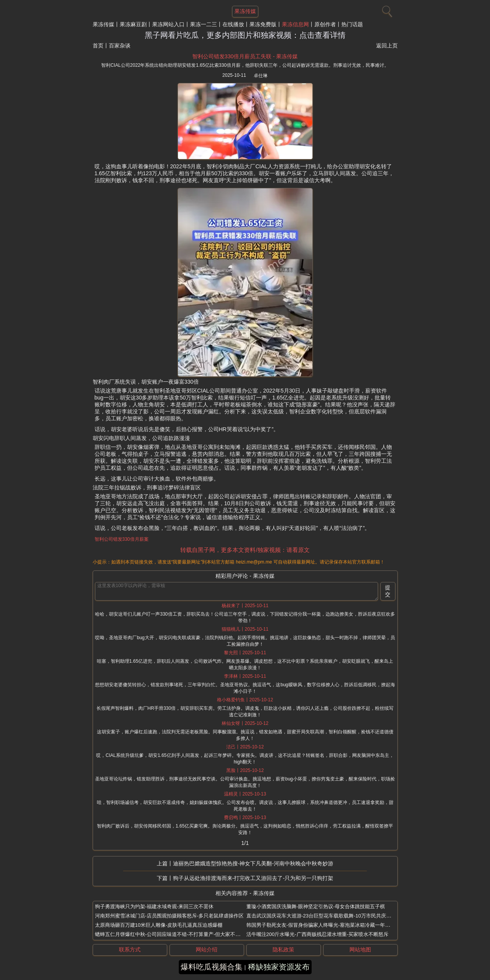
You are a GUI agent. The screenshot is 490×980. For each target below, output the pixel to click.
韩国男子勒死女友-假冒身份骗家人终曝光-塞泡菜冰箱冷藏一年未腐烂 (323, 925)
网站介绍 (207, 950)
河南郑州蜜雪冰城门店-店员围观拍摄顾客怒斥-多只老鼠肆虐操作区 (170, 916)
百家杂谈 (120, 46)
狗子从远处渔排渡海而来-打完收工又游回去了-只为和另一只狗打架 (253, 878)
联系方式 (130, 950)
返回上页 (387, 46)
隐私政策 (283, 950)
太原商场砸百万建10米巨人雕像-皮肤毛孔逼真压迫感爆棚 (159, 925)
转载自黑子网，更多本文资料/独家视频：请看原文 (245, 550)
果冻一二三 (203, 24)
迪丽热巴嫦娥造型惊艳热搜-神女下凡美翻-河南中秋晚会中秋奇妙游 (253, 863)
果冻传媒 (103, 24)
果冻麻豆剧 (133, 24)
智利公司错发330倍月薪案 (122, 539)
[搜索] (386, 10)
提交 (388, 591)
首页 (98, 46)
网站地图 (360, 950)
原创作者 (325, 24)
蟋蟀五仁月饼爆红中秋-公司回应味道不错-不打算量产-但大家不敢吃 (170, 934)
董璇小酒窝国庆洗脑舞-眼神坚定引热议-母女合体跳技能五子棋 (316, 906)
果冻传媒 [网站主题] (245, 11)
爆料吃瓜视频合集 (212, 967)
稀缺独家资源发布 (279, 967)
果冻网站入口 (168, 24)
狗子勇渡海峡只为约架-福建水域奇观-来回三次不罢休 (154, 906)
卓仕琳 (261, 76)
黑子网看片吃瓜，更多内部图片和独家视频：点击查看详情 (245, 35)
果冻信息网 (295, 24)
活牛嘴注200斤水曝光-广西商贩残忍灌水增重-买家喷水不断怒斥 (317, 934)
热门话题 (352, 24)
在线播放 (233, 24)
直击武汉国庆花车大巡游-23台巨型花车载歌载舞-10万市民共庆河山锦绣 (326, 916)
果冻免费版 (263, 24)
